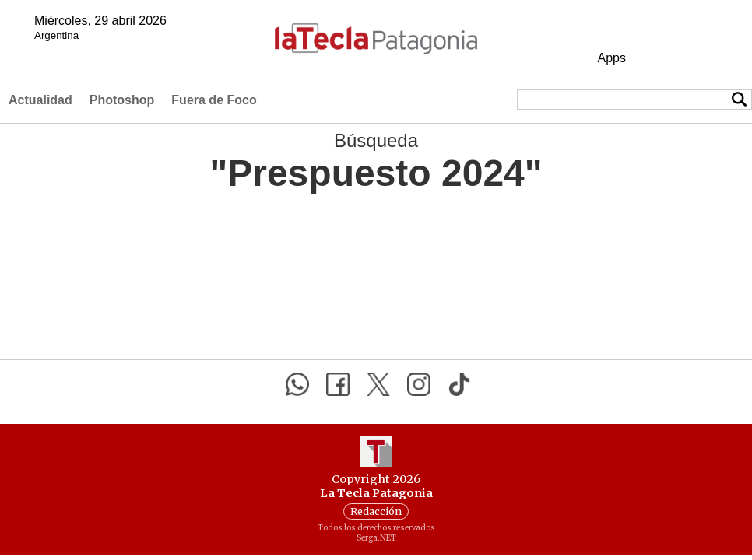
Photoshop (122, 100)
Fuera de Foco (214, 100)
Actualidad (40, 100)
